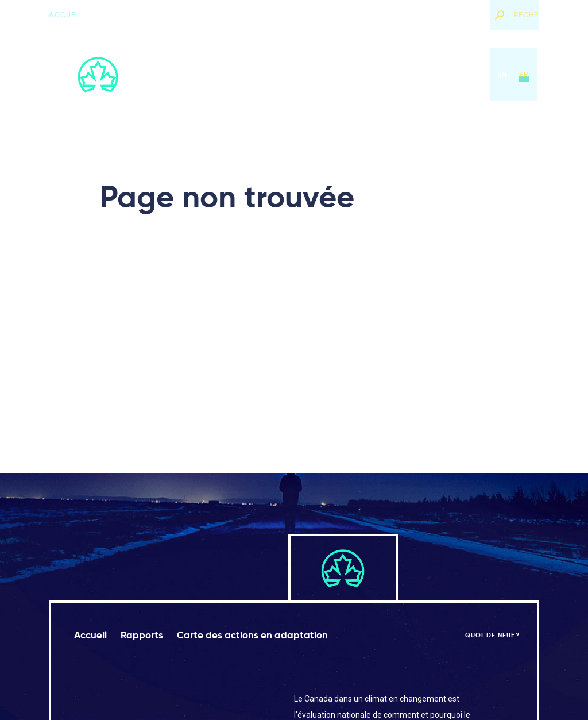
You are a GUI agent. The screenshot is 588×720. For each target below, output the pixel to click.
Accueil (65, 15)
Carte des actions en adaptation (369, 74)
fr (523, 74)
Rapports (262, 74)
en (502, 74)
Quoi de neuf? (453, 15)
